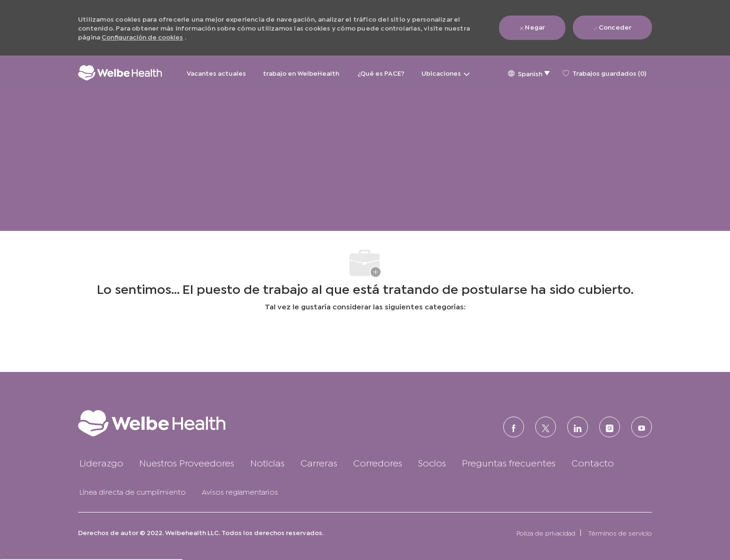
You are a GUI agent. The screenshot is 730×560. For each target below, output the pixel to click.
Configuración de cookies (142, 36)
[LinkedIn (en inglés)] (578, 427)
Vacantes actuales (216, 73)
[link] (170, 423)
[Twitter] (546, 427)
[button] (529, 73)
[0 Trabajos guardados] (604, 73)
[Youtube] (642, 427)
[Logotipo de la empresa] (120, 73)
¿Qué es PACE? (381, 73)
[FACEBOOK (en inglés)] (514, 427)
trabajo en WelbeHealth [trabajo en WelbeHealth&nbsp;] (302, 73)
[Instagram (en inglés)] (610, 427)
